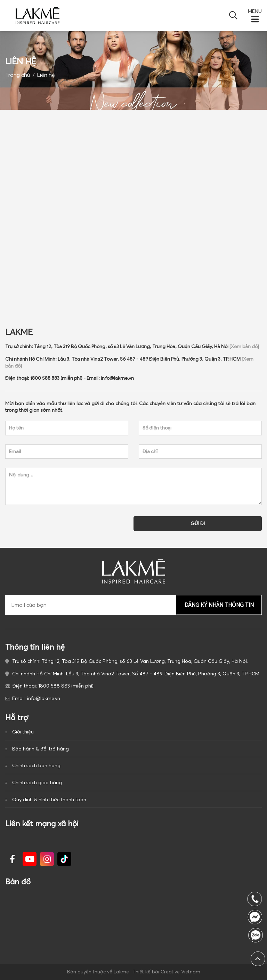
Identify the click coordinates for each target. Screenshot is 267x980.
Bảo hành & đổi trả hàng (41, 749)
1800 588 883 (258, 935)
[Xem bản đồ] (244, 361)
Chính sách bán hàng (36, 765)
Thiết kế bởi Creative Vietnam (166, 972)
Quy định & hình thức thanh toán (49, 800)
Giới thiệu (23, 732)
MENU (255, 12)
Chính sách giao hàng (37, 782)
